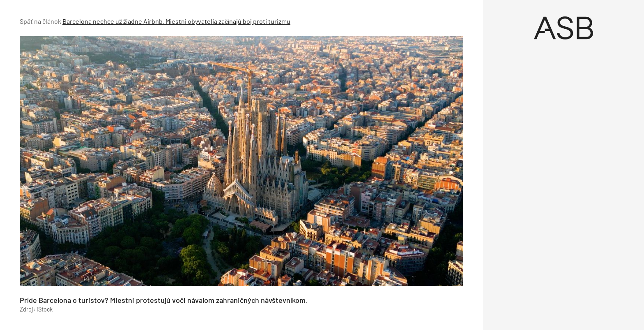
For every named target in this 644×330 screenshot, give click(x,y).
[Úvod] (563, 28)
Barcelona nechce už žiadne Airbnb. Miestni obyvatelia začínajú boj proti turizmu (176, 21)
